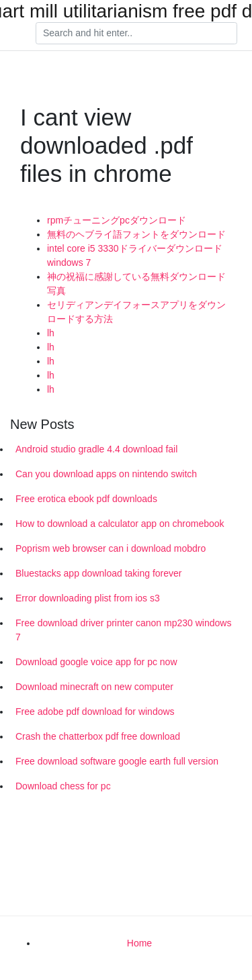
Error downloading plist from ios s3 (88, 598)
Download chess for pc (63, 786)
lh (51, 333)
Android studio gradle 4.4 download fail (96, 449)
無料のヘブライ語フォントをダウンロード (136, 234)
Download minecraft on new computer (94, 687)
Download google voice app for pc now (96, 662)
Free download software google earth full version (117, 761)
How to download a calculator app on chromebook (120, 524)
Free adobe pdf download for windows (95, 712)
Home (139, 943)
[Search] (136, 34)
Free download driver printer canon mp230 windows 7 (123, 630)
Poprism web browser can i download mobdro (111, 548)
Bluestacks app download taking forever (98, 573)
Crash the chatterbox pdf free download (98, 736)
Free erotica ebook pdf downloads (86, 499)
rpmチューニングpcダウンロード (117, 220)
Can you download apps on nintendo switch (106, 474)
